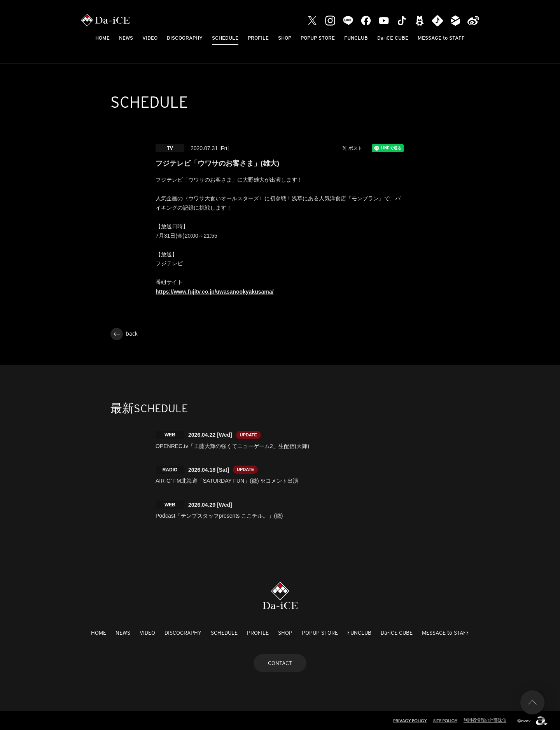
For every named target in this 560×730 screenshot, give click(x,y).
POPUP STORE (318, 38)
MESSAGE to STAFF (441, 38)
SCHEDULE (225, 38)
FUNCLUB (356, 38)
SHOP (285, 38)
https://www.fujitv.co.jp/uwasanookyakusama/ (214, 292)
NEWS (126, 38)
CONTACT (280, 662)
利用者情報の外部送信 (485, 719)
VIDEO (150, 38)
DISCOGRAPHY (185, 38)
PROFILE (258, 38)
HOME (102, 38)
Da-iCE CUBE (393, 38)
